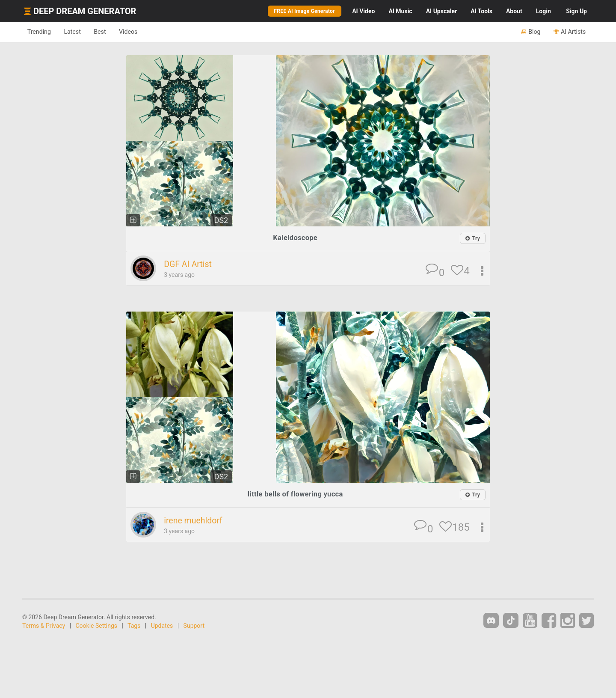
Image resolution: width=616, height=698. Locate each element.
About (514, 11)
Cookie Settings (97, 627)
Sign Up (576, 11)
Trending (41, 32)
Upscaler (441, 11)
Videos (140, 32)
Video (363, 11)
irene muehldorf (195, 521)
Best (108, 32)
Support (194, 627)
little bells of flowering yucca (295, 495)
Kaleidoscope (295, 238)
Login (543, 11)
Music (400, 11)
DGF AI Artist (190, 264)
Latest (78, 32)
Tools (481, 11)
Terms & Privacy (44, 627)
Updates (162, 627)
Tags (134, 627)
